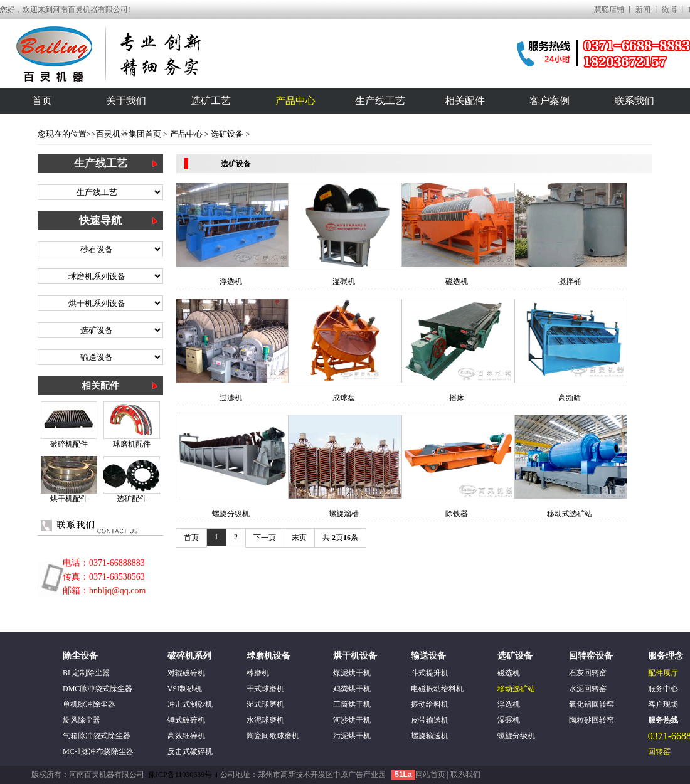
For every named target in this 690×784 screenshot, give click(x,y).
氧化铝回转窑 (592, 704)
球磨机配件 (132, 444)
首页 (42, 101)
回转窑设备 (591, 656)
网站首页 (431, 775)
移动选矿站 (516, 689)
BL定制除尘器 (86, 673)
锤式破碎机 (186, 720)
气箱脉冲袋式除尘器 (97, 736)
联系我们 (634, 101)
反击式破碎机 (190, 751)
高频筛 (570, 398)
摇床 (457, 398)
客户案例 (549, 101)
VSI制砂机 (185, 689)
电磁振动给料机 (437, 689)
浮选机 (231, 282)
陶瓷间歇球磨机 (273, 736)
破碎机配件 (69, 444)
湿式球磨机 (265, 704)
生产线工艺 (380, 101)
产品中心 (295, 101)
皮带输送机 (430, 720)
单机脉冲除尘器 (89, 704)
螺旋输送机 (430, 736)
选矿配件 (132, 499)
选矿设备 (227, 134)
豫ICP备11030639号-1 (184, 775)
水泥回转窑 (588, 689)
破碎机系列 (189, 656)
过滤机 (231, 398)
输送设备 (428, 656)
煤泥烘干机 (352, 673)
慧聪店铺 (609, 9)
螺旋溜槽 (344, 514)
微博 (669, 9)
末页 (299, 538)
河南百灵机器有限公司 (107, 775)
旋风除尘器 (82, 720)
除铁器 (457, 514)
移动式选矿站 (570, 514)
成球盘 (344, 398)
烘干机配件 (69, 499)
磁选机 (457, 282)
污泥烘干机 (352, 736)
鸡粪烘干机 (352, 689)
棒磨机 (258, 673)
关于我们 (126, 101)
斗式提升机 (430, 673)
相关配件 (465, 101)
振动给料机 (430, 704)
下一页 (265, 538)
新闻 (643, 9)
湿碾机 (344, 282)
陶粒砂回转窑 (592, 720)
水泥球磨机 (265, 720)
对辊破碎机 (186, 673)
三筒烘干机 (352, 704)
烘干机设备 (355, 656)
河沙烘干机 (352, 720)
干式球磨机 (265, 689)
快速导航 (100, 220)
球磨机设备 (268, 656)
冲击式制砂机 (190, 704)
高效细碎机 (186, 736)
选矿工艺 (211, 101)
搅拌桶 (570, 282)
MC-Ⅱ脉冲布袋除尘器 (98, 751)
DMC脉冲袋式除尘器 (98, 689)
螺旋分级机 (231, 514)
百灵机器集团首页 (129, 134)
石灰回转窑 (588, 673)
